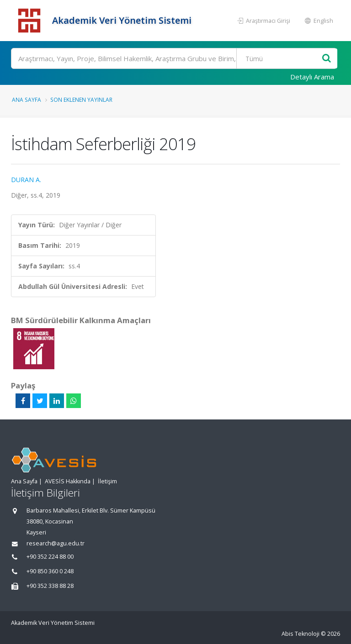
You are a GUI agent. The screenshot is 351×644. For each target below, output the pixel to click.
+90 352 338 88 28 (50, 586)
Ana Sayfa (27, 99)
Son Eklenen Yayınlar (81, 99)
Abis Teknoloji (300, 634)
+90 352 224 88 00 (50, 557)
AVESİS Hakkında (68, 481)
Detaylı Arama (312, 77)
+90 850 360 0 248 (50, 571)
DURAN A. (26, 180)
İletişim (107, 481)
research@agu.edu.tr (56, 543)
